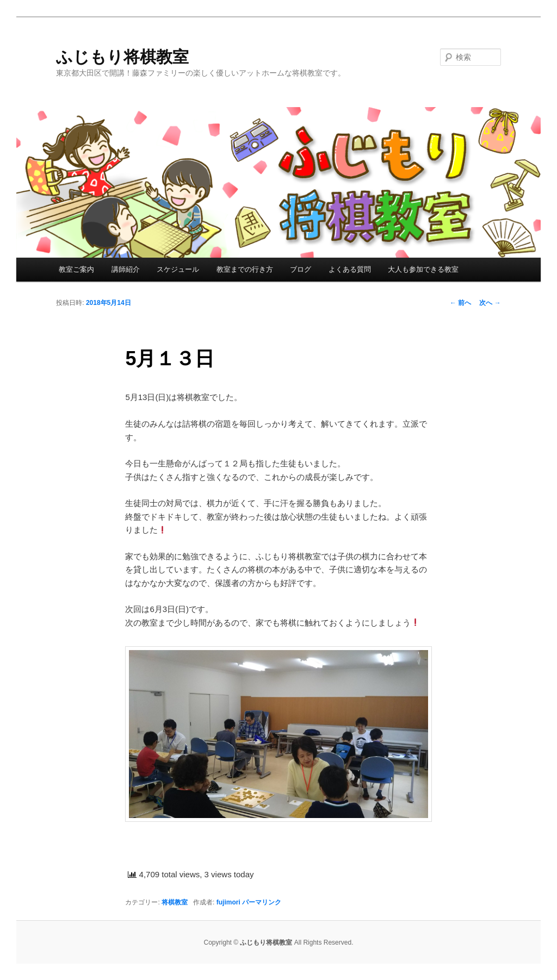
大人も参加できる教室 (423, 269)
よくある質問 (350, 269)
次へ (490, 303)
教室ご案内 (76, 269)
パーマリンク (262, 902)
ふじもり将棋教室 (122, 57)
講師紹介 (126, 269)
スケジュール (178, 269)
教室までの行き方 (245, 269)
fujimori (228, 902)
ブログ (301, 269)
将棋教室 (175, 902)
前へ (460, 303)
